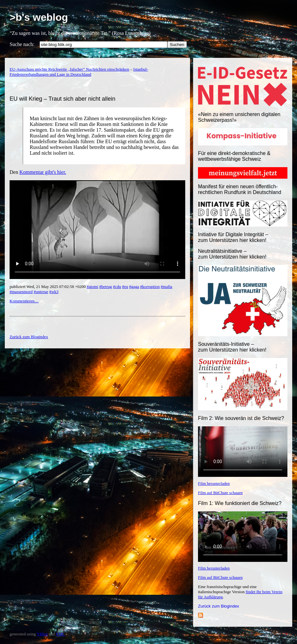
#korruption (150, 287)
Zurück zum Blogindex (219, 606)
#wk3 (54, 292)
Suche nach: (22, 44)
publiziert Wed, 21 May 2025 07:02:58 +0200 (48, 287)
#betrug (106, 287)
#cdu (117, 287)
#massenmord (21, 292)
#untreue (41, 292)
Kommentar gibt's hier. (43, 172)
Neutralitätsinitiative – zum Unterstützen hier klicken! (232, 254)
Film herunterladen (214, 483)
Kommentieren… (24, 301)
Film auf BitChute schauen (220, 493)
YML (60, 634)
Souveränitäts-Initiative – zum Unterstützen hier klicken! (232, 347)
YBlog (42, 634)
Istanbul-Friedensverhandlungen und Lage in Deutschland (79, 72)
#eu (125, 287)
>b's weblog (39, 17)
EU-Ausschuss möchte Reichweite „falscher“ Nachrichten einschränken (69, 69)
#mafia (166, 287)
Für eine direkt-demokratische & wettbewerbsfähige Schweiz (234, 156)
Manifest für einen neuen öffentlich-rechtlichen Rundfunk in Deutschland (240, 189)
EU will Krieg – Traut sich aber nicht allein (62, 99)
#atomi (92, 287)
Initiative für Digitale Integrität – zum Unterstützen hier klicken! (233, 237)
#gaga (134, 287)
